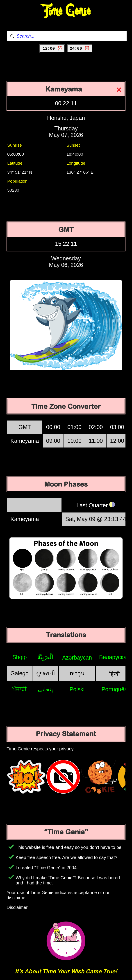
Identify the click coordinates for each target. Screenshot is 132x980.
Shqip (20, 657)
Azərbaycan (77, 658)
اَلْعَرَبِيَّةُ (45, 657)
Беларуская (114, 657)
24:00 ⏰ (80, 49)
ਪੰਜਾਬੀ (19, 689)
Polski (77, 689)
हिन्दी (114, 674)
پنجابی (45, 689)
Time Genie (66, 11)
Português (114, 689)
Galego (19, 673)
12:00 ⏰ (52, 49)
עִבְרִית (77, 673)
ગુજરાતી (45, 673)
